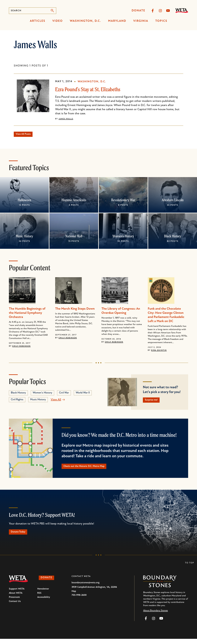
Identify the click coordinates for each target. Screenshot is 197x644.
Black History (173, 237)
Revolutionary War (123, 201)
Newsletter (43, 594)
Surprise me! (154, 402)
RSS (39, 598)
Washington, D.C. (85, 21)
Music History (24, 237)
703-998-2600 (79, 600)
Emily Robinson (21, 348)
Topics (161, 21)
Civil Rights (17, 401)
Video (58, 21)
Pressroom (14, 602)
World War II (83, 394)
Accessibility (44, 602)
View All (56, 401)
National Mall (74, 237)
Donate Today (21, 536)
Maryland (117, 21)
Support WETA (17, 594)
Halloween (24, 201)
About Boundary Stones (156, 616)
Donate (138, 11)
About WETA (16, 598)
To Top (190, 568)
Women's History (123, 237)
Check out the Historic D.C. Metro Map (89, 470)
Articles (38, 21)
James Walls (66, 119)
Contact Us (15, 607)
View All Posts (26, 135)
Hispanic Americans (74, 201)
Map (74, 596)
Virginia (141, 21)
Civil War (64, 394)
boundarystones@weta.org (85, 588)
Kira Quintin (159, 352)
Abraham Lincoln (173, 201)
